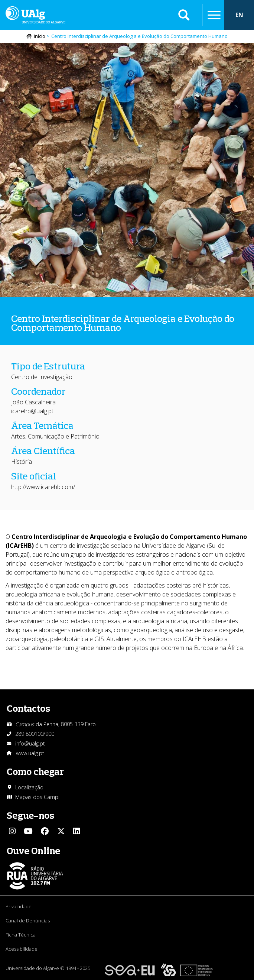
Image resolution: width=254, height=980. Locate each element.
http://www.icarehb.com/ (43, 487)
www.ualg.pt (30, 753)
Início (40, 36)
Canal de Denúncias (28, 921)
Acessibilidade (22, 949)
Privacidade (19, 906)
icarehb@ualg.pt (32, 411)
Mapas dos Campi (37, 797)
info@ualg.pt (30, 743)
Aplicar (184, 15)
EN (239, 15)
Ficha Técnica (21, 935)
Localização (29, 787)
